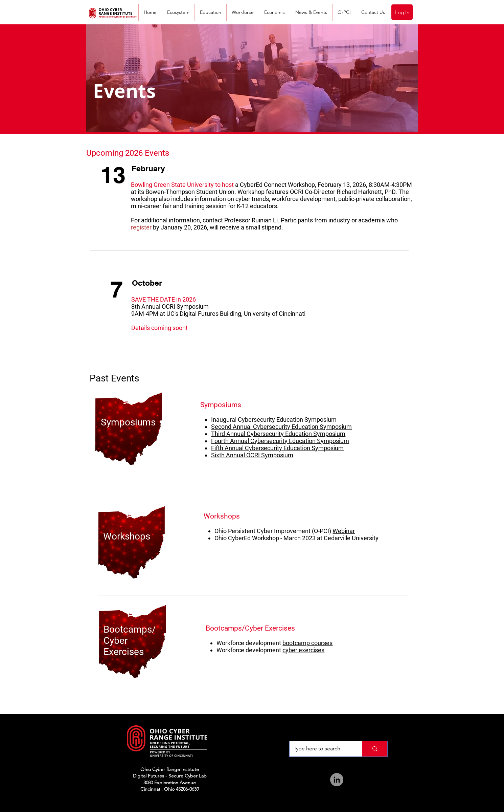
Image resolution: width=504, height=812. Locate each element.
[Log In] (402, 12)
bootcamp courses (307, 643)
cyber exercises (303, 650)
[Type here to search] (321, 749)
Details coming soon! (159, 328)
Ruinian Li (265, 220)
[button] (311, 12)
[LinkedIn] (337, 780)
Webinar (344, 531)
